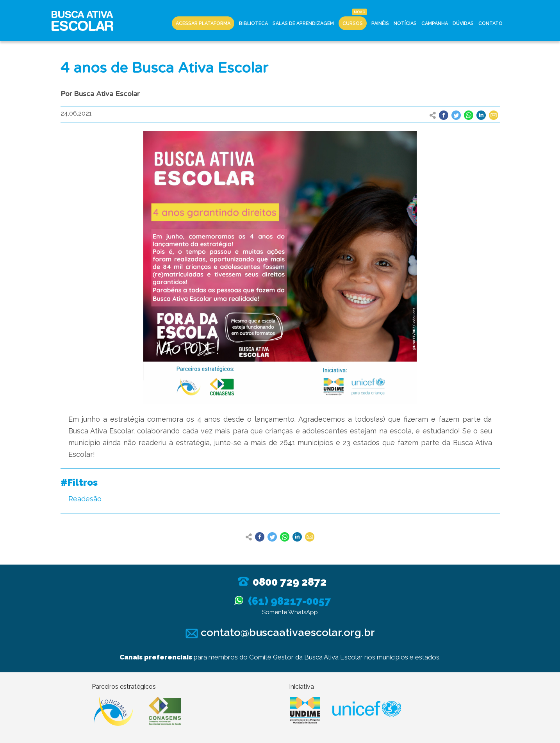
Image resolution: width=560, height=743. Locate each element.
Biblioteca (253, 23)
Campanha (435, 23)
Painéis (380, 23)
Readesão (85, 499)
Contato (490, 23)
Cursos (353, 23)
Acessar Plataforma (203, 23)
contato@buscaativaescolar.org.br (280, 632)
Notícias (405, 23)
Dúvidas (463, 23)
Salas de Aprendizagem (303, 23)
